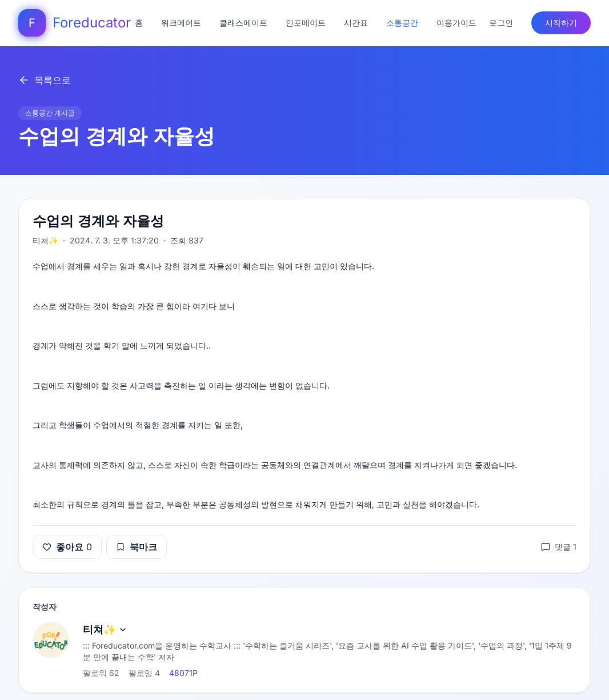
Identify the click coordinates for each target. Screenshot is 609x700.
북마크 (137, 547)
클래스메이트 (243, 23)
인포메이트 (306, 23)
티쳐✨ (105, 629)
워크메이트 (181, 23)
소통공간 (402, 23)
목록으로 (45, 80)
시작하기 (561, 23)
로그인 (501, 23)
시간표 (356, 23)
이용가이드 (456, 23)
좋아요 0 (67, 547)
